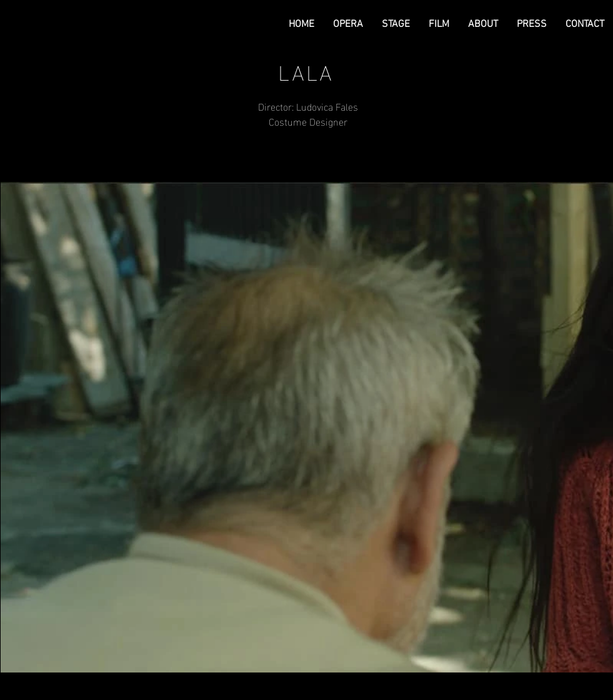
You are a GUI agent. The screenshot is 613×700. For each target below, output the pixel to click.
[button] (348, 24)
